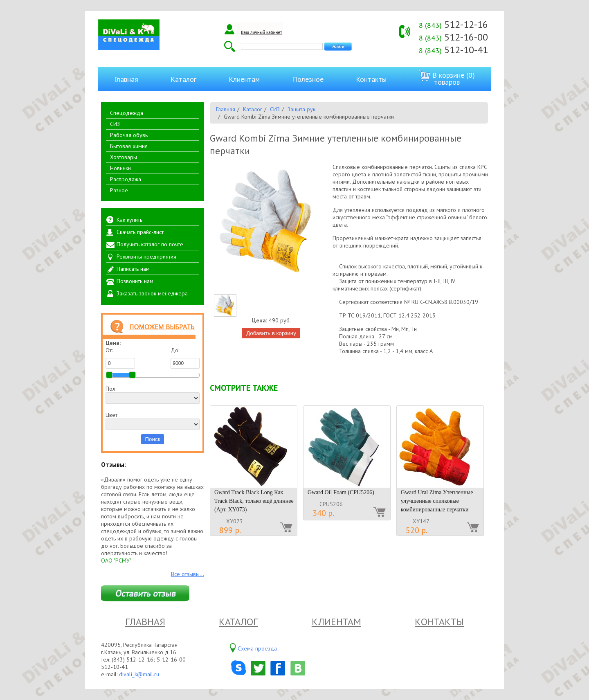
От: (120, 358)
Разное (119, 190)
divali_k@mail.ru (139, 674)
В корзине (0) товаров (447, 78)
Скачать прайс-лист (140, 232)
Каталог (183, 79)
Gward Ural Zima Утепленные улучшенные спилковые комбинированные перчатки (437, 501)
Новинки (120, 168)
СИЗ (115, 124)
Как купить (129, 220)
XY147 (421, 521)
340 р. (323, 513)
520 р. (417, 530)
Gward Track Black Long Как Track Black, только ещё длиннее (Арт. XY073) (254, 501)
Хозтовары (124, 157)
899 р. (230, 530)
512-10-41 (453, 50)
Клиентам (244, 79)
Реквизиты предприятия (146, 257)
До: (185, 358)
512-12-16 (453, 24)
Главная (126, 79)
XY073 (235, 521)
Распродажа (126, 179)
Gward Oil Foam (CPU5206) (341, 492)
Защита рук (301, 109)
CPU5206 (331, 504)
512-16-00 (453, 37)
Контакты (371, 79)
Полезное (308, 79)
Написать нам (133, 269)
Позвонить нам (135, 281)
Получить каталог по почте (150, 244)
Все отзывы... (188, 574)
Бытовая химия (129, 146)
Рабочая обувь (129, 135)
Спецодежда (127, 113)
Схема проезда (257, 648)
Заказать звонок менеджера (152, 293)
